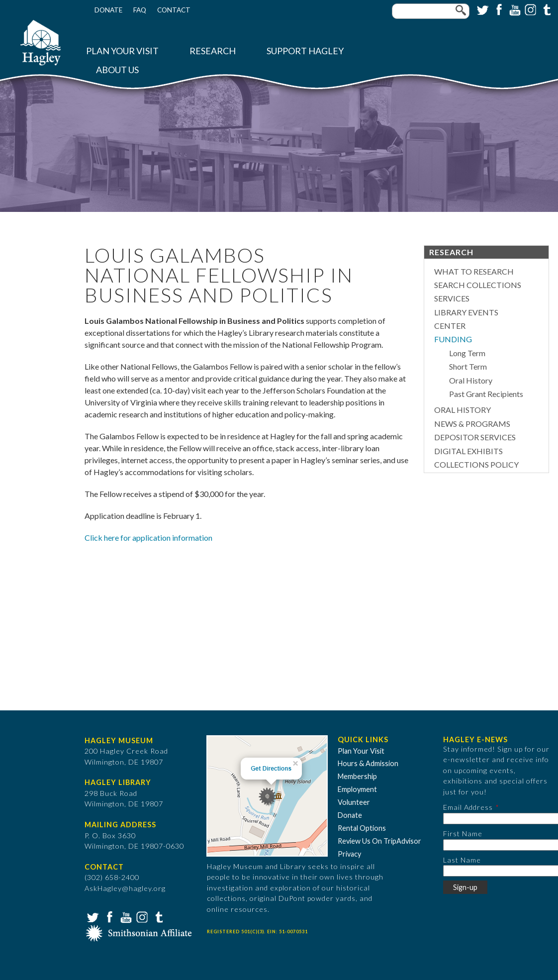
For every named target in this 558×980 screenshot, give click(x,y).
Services (452, 298)
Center (450, 326)
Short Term (468, 366)
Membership (357, 776)
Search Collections (478, 285)
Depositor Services (475, 437)
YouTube (514, 9)
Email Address (468, 807)
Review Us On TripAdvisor (379, 841)
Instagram (530, 9)
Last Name (462, 860)
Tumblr (546, 9)
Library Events (466, 312)
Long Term (467, 353)
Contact (174, 10)
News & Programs (472, 424)
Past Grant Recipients (486, 394)
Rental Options (362, 828)
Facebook (498, 9)
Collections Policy (476, 464)
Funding (453, 339)
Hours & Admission (368, 763)
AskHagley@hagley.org (125, 888)
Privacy (349, 854)
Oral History (471, 380)
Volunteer (354, 802)
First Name (463, 833)
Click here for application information (148, 538)
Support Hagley (305, 51)
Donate (108, 10)
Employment (357, 789)
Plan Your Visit (122, 51)
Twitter (482, 9)
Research (213, 51)
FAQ (140, 10)
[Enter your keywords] (431, 11)
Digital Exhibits (468, 451)
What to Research (474, 271)
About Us (117, 70)
